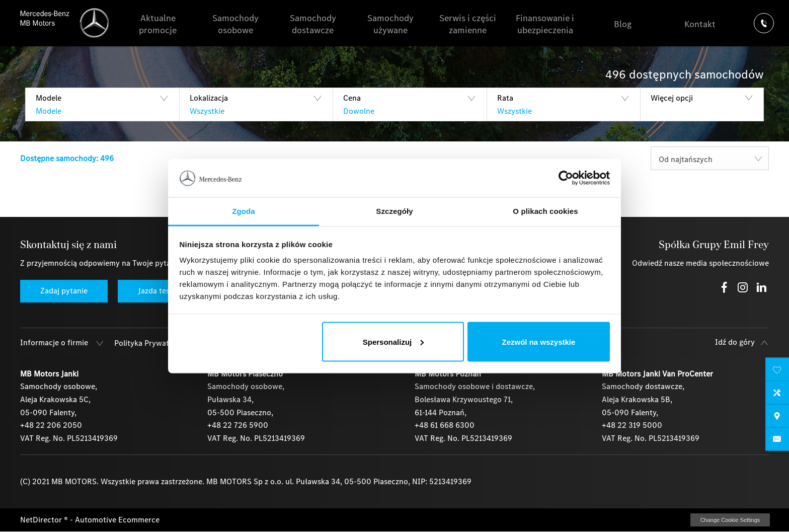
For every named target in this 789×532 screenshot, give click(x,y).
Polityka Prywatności (151, 343)
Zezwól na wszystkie (538, 341)
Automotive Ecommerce (117, 520)
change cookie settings (730, 520)
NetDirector (42, 520)
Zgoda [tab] (244, 211)
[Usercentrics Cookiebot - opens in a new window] (566, 178)
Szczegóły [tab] (394, 211)
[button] (102, 104)
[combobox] (710, 158)
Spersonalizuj (393, 341)
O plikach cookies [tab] (545, 211)
